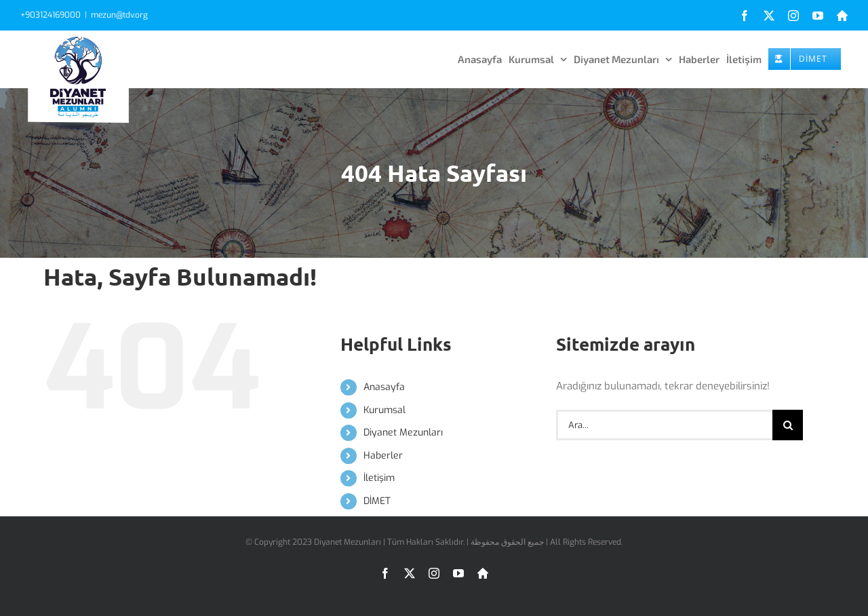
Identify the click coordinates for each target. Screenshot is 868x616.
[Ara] (788, 425)
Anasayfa (384, 387)
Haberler (383, 456)
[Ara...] (664, 425)
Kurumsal (384, 410)
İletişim (379, 478)
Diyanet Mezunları (403, 432)
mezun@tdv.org (119, 15)
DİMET (377, 501)
